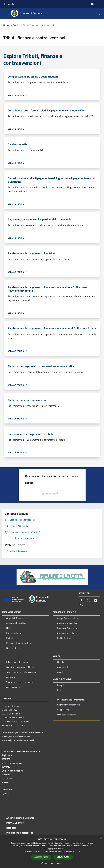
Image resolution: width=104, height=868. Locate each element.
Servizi (16, 25)
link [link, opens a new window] (78, 851)
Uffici (9, 628)
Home (6, 25)
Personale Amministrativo (19, 643)
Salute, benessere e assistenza (21, 682)
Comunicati (63, 667)
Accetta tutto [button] (41, 857)
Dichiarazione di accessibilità (20, 833)
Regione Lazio (11, 4)
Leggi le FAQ (63, 710)
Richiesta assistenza (67, 715)
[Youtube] (96, 601)
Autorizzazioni (13, 687)
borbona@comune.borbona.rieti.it (18, 740)
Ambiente (11, 677)
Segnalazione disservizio (69, 705)
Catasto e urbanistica (67, 633)
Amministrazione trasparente (20, 818)
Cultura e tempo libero (68, 623)
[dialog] (52, 851)
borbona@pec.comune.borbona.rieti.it (25, 732)
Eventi (60, 690)
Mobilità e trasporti (66, 638)
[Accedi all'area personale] (92, 4)
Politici (10, 638)
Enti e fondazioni (14, 633)
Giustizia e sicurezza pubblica (20, 667)
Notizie (61, 662)
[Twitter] (88, 601)
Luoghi (60, 685)
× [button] (101, 838)
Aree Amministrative (16, 623)
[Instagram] (81, 605)
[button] (52, 863)
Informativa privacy (15, 823)
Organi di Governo (15, 618)
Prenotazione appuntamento (71, 700)
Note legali (11, 828)
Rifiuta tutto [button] (63, 857)
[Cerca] (98, 13)
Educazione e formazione (18, 662)
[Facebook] (81, 601)
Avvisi (60, 672)
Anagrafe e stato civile (68, 618)
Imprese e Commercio (67, 628)
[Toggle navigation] (6, 13)
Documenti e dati (14, 648)
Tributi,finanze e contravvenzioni (22, 672)
